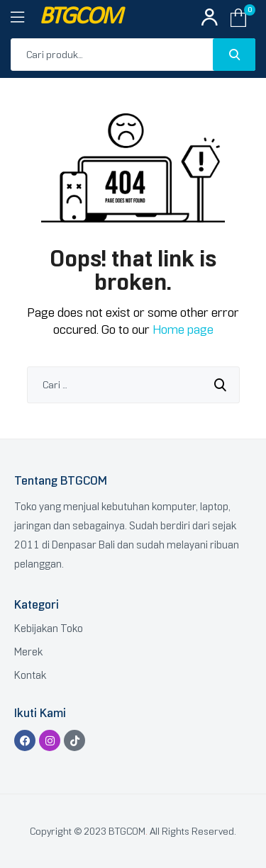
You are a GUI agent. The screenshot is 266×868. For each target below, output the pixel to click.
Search (234, 55)
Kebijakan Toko (49, 629)
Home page (183, 329)
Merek (28, 652)
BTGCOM (80, 17)
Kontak (30, 675)
